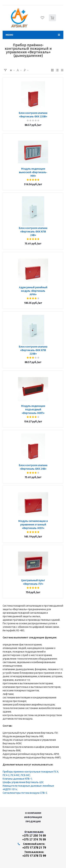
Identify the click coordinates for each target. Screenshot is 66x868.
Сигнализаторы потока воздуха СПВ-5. (25, 793)
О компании (33, 813)
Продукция (33, 821)
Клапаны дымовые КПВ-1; (18, 779)
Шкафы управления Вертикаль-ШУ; (23, 782)
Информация (33, 817)
